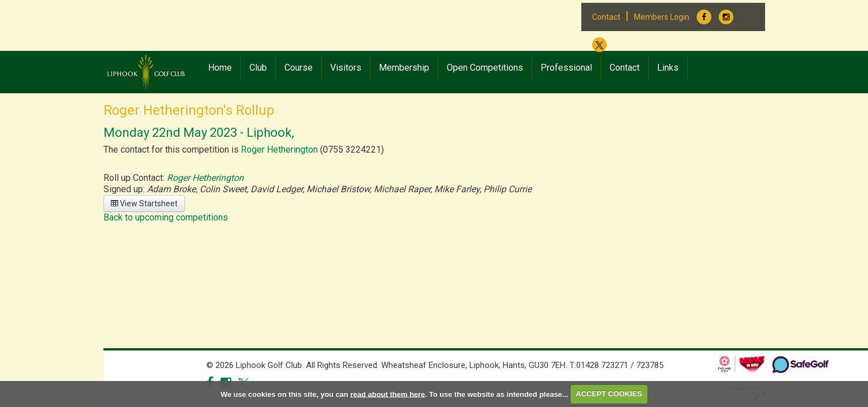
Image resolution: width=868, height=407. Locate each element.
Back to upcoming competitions (166, 217)
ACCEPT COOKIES (609, 394)
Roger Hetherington (279, 150)
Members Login (662, 17)
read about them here (387, 394)
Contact (606, 17)
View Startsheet (144, 203)
